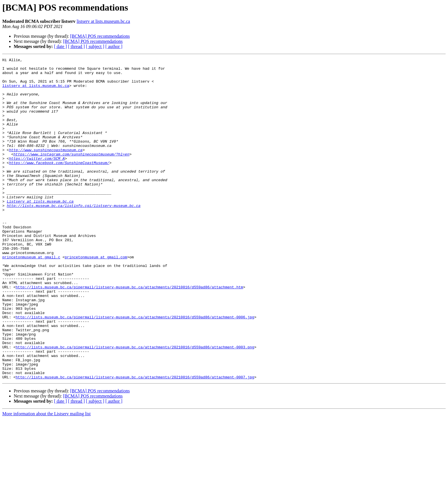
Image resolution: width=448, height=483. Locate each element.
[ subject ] (95, 46)
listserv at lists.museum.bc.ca (103, 21)
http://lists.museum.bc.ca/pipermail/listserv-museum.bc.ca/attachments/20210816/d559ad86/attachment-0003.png (135, 405)
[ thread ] (76, 46)
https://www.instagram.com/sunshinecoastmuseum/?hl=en (71, 174)
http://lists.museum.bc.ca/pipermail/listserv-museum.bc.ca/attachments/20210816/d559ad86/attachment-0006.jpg (135, 369)
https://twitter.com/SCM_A (37, 179)
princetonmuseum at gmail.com (96, 297)
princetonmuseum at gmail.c (31, 297)
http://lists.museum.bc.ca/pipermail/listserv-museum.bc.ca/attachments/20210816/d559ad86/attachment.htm (129, 333)
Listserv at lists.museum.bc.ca (40, 230)
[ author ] (114, 46)
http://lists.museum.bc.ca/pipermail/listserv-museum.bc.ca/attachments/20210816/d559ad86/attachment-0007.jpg (135, 441)
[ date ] (60, 46)
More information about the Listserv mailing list (46, 478)
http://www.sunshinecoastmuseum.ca (46, 169)
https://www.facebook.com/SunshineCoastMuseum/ (59, 184)
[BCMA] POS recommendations (100, 36)
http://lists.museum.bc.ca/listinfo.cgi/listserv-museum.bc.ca (74, 235)
